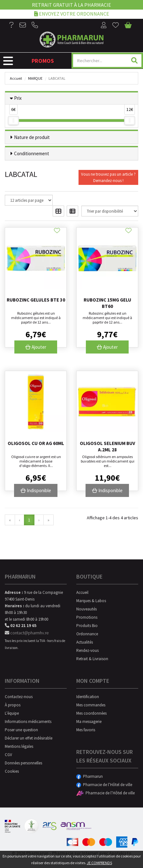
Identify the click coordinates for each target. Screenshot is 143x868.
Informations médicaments (28, 722)
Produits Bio (87, 626)
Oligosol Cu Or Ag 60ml (36, 443)
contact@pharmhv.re (27, 633)
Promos (43, 61)
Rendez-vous (87, 650)
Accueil (16, 78)
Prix (18, 98)
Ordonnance (87, 634)
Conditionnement (32, 153)
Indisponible (36, 490)
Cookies (12, 771)
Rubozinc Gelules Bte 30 (36, 300)
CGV (8, 755)
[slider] (13, 120)
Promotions (87, 617)
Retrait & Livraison (92, 659)
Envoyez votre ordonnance (72, 14)
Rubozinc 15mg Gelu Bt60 (107, 303)
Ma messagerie (89, 722)
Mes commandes (91, 705)
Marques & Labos (91, 601)
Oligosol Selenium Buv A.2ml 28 (107, 446)
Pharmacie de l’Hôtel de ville (104, 785)
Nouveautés (87, 609)
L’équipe (12, 713)
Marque (35, 78)
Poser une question (21, 730)
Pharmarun (90, 776)
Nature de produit (32, 137)
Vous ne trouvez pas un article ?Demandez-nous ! (108, 177)
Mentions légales (19, 746)
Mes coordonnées (91, 713)
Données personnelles (23, 763)
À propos (13, 705)
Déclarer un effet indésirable (29, 738)
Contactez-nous (19, 697)
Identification (88, 697)
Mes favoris (86, 730)
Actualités (85, 642)
